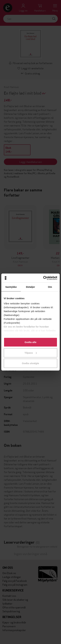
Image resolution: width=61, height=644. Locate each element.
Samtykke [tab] (11, 287)
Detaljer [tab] (30, 287)
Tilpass (31, 353)
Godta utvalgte (30, 363)
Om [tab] (50, 287)
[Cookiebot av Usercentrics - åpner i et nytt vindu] (44, 278)
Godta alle (30, 342)
